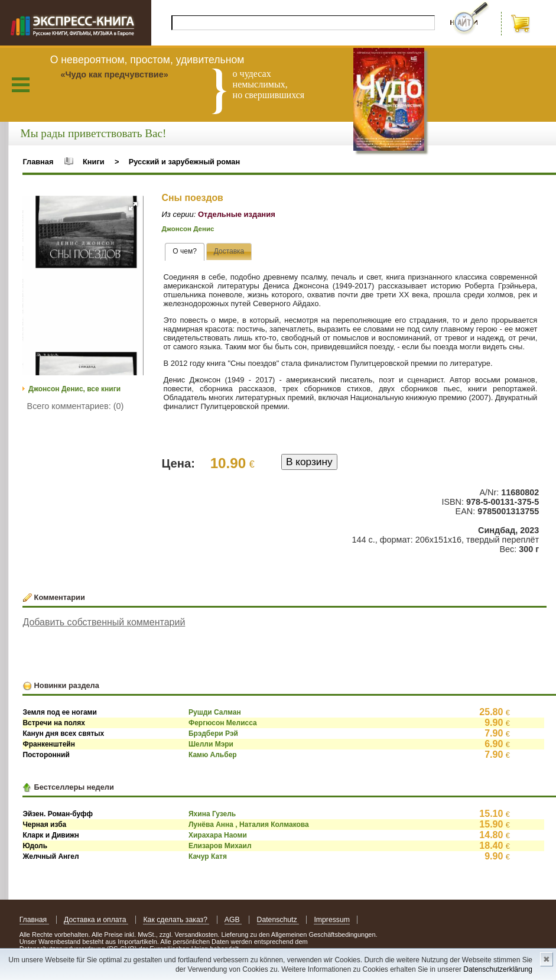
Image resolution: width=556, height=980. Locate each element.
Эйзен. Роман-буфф (58, 814)
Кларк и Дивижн (51, 835)
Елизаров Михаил (220, 846)
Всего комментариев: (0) (76, 406)
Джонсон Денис (188, 229)
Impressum (332, 920)
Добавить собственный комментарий (104, 622)
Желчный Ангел (51, 856)
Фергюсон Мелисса (223, 723)
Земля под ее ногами (59, 712)
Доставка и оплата (96, 920)
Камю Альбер (213, 755)
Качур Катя (208, 856)
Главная (38, 162)
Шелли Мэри (211, 744)
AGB (233, 920)
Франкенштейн (49, 744)
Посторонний (46, 755)
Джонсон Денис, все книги (74, 389)
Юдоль (35, 846)
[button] (133, 206)
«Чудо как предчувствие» (114, 74)
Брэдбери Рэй (213, 734)
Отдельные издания (237, 214)
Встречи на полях (53, 723)
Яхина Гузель (212, 814)
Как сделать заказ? (176, 920)
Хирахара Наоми (218, 835)
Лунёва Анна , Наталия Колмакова (249, 825)
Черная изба (44, 825)
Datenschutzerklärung (498, 969)
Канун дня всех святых (63, 734)
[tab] (185, 252)
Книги (94, 162)
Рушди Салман (215, 712)
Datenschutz (278, 920)
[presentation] (185, 252)
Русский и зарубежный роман (184, 162)
